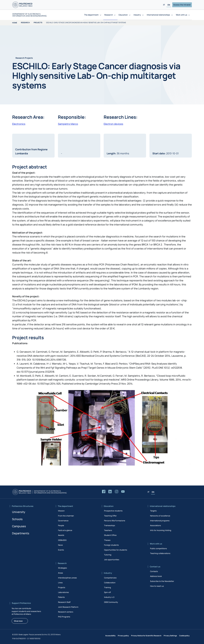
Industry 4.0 (109, 597)
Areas (60, 573)
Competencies (110, 578)
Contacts (154, 571)
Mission (61, 511)
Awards (61, 535)
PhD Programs (64, 617)
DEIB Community (111, 602)
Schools (17, 519)
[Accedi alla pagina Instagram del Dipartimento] (117, 492)
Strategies (63, 568)
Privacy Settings (170, 636)
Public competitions (158, 548)
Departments (21, 533)
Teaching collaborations (160, 553)
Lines (60, 583)
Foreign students (111, 545)
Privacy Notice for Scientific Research (146, 636)
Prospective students (113, 511)
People (61, 525)
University (19, 512)
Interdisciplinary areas (67, 578)
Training (107, 587)
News (60, 545)
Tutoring (108, 555)
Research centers (66, 612)
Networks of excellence (160, 516)
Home (15, 23)
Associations (155, 525)
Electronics (19, 124)
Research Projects (24, 58)
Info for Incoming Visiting (161, 530)
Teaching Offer (110, 516)
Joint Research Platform (68, 607)
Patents (61, 597)
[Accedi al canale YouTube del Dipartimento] (123, 492)
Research (25, 23)
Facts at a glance (65, 530)
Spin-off (107, 592)
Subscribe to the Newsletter (162, 581)
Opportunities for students (116, 550)
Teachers (108, 530)
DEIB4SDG (62, 540)
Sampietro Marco (68, 124)
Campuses (19, 526)
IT (164, 5)
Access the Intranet (182, 5)
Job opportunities (112, 560)
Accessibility (110, 636)
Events (61, 550)
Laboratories (63, 592)
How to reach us (157, 586)
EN (169, 5)
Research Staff (64, 602)
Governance (63, 521)
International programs (160, 521)
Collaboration (110, 583)
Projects (38, 23)
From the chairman (66, 516)
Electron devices (113, 124)
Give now (18, 621)
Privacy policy (123, 636)
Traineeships (110, 525)
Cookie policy (184, 636)
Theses (107, 540)
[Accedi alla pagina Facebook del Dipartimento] (104, 492)
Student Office (110, 535)
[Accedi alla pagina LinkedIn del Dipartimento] (110, 492)
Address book (156, 576)
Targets (153, 511)
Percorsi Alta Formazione (115, 521)
